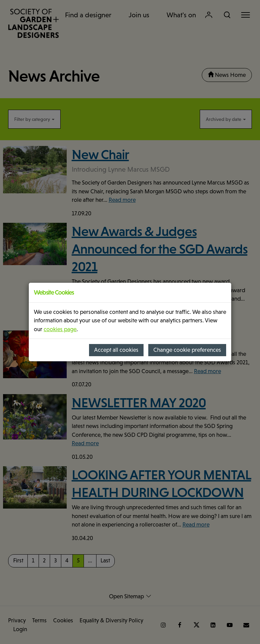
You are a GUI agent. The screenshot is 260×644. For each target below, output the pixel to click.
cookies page (60, 329)
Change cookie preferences (187, 350)
